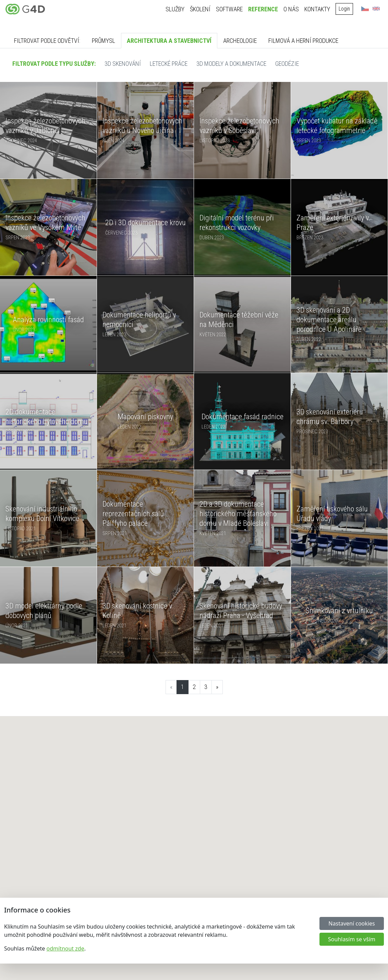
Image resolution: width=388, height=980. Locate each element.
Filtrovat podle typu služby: (54, 64)
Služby (175, 9)
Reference (263, 9)
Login (345, 9)
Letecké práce (169, 64)
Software (230, 9)
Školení (201, 9)
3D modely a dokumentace (231, 64)
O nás (292, 9)
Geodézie (287, 64)
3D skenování (123, 64)
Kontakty (318, 9)
